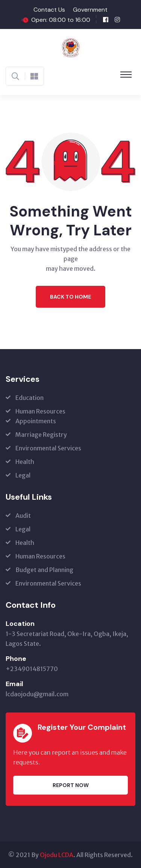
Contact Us (49, 10)
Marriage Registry (41, 435)
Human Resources (40, 411)
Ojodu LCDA (57, 855)
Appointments (36, 421)
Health (25, 462)
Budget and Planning (44, 570)
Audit (23, 516)
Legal (23, 475)
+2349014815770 (32, 669)
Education (30, 398)
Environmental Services (48, 448)
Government (90, 10)
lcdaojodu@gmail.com (37, 694)
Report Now (71, 785)
